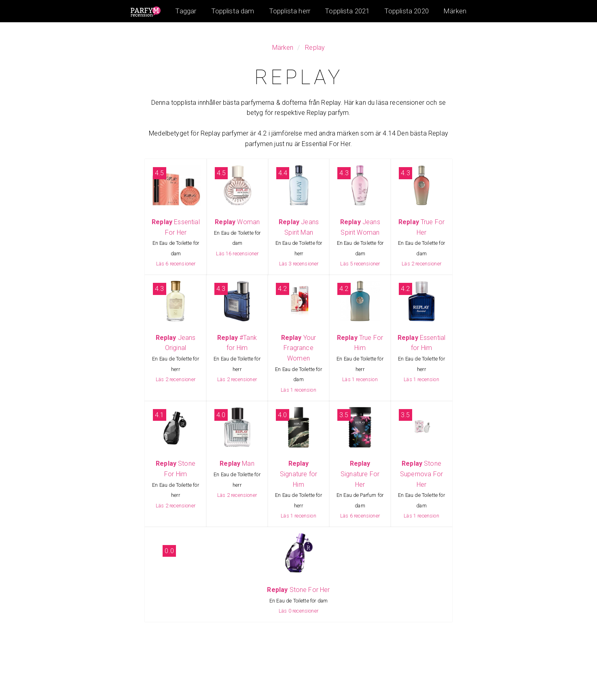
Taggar (186, 11)
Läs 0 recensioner (298, 611)
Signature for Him (298, 474)
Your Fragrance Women (299, 348)
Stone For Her (298, 590)
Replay (315, 48)
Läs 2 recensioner (421, 264)
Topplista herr (290, 11)
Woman (237, 222)
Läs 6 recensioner (176, 264)
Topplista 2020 (406, 11)
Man (237, 463)
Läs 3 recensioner (299, 264)
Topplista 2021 (347, 11)
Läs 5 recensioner (360, 264)
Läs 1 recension (298, 390)
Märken (455, 11)
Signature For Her (360, 474)
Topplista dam (233, 11)
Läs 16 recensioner (237, 253)
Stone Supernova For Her (421, 474)
